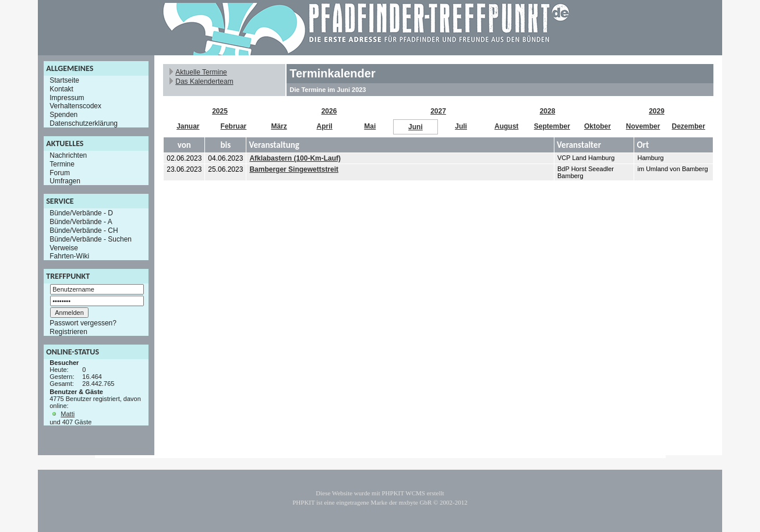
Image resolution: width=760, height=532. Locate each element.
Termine (62, 164)
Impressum (67, 97)
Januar (188, 126)
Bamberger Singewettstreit (294, 169)
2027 (438, 111)
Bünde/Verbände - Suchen (91, 239)
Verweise (64, 247)
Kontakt (61, 89)
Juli (461, 126)
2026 (329, 111)
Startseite (64, 80)
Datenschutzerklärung (84, 123)
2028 (548, 111)
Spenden (63, 115)
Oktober (598, 126)
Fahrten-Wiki (69, 256)
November (643, 126)
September (552, 126)
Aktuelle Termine (201, 72)
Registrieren (68, 332)
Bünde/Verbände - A (81, 222)
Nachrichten (68, 155)
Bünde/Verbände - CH (84, 230)
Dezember (689, 126)
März (279, 126)
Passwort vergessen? (83, 323)
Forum (60, 172)
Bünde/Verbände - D (81, 213)
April (325, 126)
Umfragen (65, 181)
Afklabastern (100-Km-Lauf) (295, 158)
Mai (370, 126)
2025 (220, 111)
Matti (68, 414)
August (506, 126)
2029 (657, 111)
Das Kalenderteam (204, 81)
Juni (416, 127)
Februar (234, 126)
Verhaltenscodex (75, 106)
